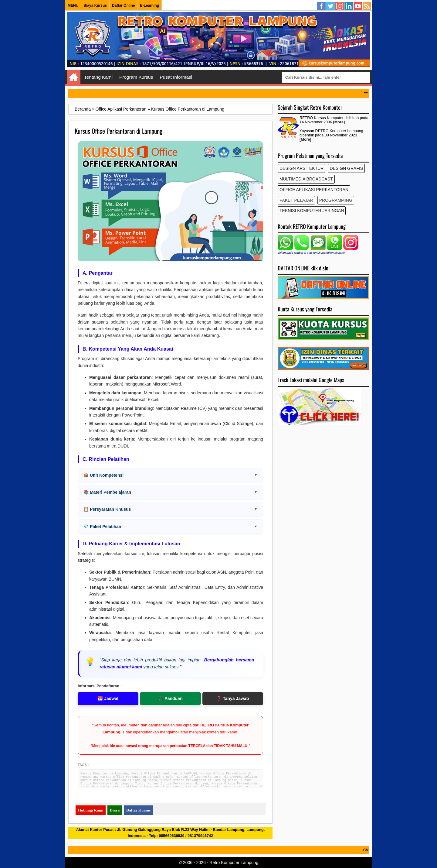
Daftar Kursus (138, 810)
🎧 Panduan (170, 698)
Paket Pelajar (296, 200)
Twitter (331, 6)
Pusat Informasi (176, 77)
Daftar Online (123, 5)
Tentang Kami (98, 77)
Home (74, 77)
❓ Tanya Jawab (233, 698)
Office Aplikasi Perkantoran (314, 190)
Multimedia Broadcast (306, 179)
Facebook (322, 6)
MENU (73, 5)
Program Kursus (136, 77)
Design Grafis (346, 168)
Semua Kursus (367, 6)
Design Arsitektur (301, 168)
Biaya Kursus (95, 5)
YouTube (358, 6)
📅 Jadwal (108, 698)
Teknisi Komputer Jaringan (312, 211)
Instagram (340, 6)
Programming (336, 200)
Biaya (115, 810)
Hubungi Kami (91, 810)
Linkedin (349, 6)
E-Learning (149, 5)
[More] (339, 122)
